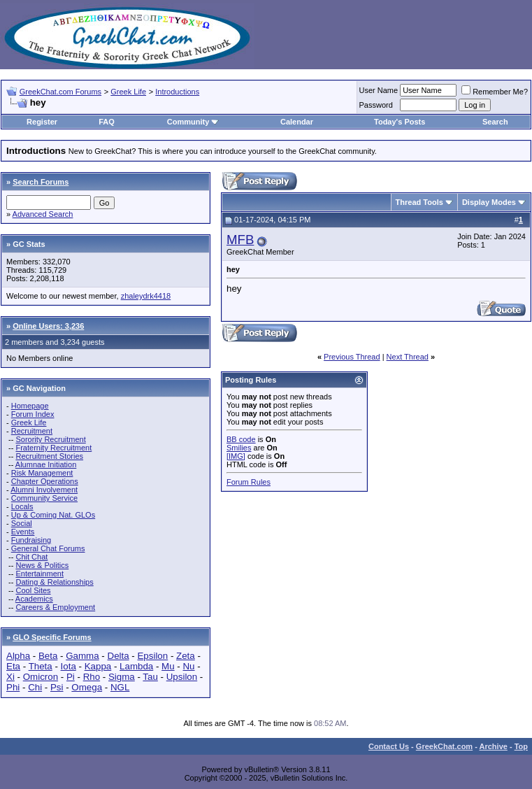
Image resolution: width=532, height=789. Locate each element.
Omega (87, 687)
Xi (10, 677)
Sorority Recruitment (50, 439)
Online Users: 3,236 (48, 326)
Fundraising (31, 540)
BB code (241, 439)
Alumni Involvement (44, 490)
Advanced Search (43, 214)
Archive (494, 746)
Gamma (82, 656)
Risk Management (42, 473)
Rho (92, 677)
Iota (69, 666)
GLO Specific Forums (52, 637)
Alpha (18, 656)
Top (521, 746)
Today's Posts (400, 122)
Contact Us (389, 746)
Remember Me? (495, 92)
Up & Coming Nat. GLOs (53, 515)
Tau (150, 677)
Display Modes (489, 202)
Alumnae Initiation (46, 464)
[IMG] (236, 456)
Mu (168, 666)
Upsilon (182, 677)
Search (495, 122)
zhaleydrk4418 (146, 296)
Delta (118, 656)
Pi (71, 677)
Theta (41, 666)
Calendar (297, 122)
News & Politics (42, 565)
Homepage (30, 406)
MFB (240, 240)
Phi (13, 687)
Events (23, 532)
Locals (22, 506)
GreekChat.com (444, 746)
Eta (13, 666)
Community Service (44, 498)
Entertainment (39, 574)
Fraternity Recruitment (53, 448)
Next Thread (408, 357)
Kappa (98, 666)
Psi (57, 687)
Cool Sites (33, 590)
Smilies (239, 448)
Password (376, 105)
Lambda (136, 666)
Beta (48, 656)
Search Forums (41, 182)
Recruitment (32, 431)
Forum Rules (249, 482)
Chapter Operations (45, 481)
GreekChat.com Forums (60, 92)
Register (42, 122)
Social (22, 523)
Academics (34, 599)
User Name (379, 90)
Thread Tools (419, 202)
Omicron (41, 677)
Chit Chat (31, 557)
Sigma (122, 677)
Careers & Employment (55, 607)
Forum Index (33, 414)
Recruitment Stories (49, 456)
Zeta (186, 656)
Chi (35, 687)
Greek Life (128, 92)
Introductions (177, 92)
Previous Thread (352, 357)
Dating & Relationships (54, 582)
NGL (120, 687)
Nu (188, 666)
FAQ (107, 122)
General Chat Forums (48, 548)
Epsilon (152, 656)
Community (193, 122)
